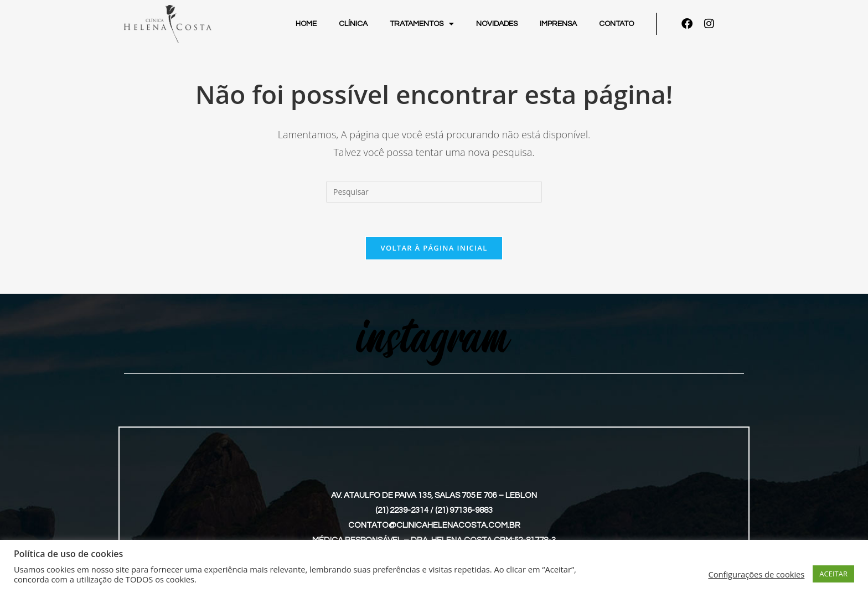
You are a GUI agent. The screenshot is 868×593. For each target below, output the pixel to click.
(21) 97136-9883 (464, 510)
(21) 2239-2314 (402, 510)
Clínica (353, 24)
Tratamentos (422, 24)
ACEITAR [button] (833, 574)
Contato (616, 24)
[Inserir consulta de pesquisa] (434, 192)
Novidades (497, 24)
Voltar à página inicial (434, 248)
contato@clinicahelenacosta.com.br (434, 525)
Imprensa (558, 24)
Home (306, 24)
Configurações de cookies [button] (756, 574)
